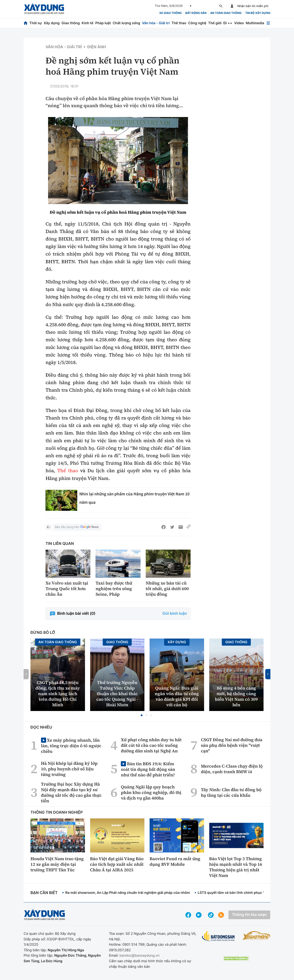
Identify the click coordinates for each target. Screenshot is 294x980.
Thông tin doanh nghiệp (57, 812)
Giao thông (70, 23)
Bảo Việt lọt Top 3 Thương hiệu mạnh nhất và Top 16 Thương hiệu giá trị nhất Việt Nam (236, 867)
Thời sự (36, 23)
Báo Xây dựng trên (77, 527)
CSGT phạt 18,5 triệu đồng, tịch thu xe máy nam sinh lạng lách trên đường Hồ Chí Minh (58, 694)
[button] (142, 715)
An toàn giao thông (226, 13)
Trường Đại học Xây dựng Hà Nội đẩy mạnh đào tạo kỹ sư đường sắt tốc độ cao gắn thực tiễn (71, 792)
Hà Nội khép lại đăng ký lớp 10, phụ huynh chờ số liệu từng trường (69, 769)
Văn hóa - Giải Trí (64, 47)
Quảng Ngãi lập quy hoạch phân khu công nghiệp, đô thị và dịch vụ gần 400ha (151, 792)
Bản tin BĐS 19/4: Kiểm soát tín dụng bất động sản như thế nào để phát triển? (148, 769)
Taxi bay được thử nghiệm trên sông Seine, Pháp (114, 589)
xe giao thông (170, 13)
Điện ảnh (97, 47)
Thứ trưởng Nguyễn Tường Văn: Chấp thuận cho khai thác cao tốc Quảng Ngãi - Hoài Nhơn (117, 694)
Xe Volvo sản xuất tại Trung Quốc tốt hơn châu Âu (67, 589)
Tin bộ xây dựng (258, 13)
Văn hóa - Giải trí (156, 23)
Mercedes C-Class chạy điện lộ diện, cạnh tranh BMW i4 (232, 769)
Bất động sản (196, 13)
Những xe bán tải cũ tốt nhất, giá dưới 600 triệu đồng (167, 589)
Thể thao (179, 23)
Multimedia (255, 23)
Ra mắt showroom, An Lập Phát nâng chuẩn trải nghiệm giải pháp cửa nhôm (128, 893)
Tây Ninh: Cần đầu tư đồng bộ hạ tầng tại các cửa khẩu (231, 792)
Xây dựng (52, 23)
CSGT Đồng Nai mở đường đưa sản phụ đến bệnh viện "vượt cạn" (232, 745)
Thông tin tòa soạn (249, 915)
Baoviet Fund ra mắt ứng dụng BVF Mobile (175, 861)
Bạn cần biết (44, 893)
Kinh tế (88, 23)
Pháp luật (103, 23)
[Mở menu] (268, 23)
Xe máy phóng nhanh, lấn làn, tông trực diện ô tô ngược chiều (71, 746)
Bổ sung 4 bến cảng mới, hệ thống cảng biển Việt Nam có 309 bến (236, 696)
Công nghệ (197, 23)
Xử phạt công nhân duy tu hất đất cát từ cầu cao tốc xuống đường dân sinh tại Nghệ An (151, 745)
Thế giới (215, 23)
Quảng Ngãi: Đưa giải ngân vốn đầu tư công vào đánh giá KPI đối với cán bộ (177, 696)
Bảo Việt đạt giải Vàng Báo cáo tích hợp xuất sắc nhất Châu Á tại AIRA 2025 (117, 864)
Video (239, 23)
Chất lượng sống (126, 23)
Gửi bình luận (175, 614)
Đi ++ (228, 23)
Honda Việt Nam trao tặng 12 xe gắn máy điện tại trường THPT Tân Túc (57, 864)
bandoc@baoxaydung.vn (140, 955)
